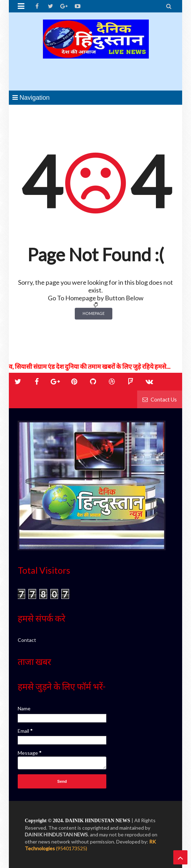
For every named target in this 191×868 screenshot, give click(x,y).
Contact (27, 640)
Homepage (94, 313)
